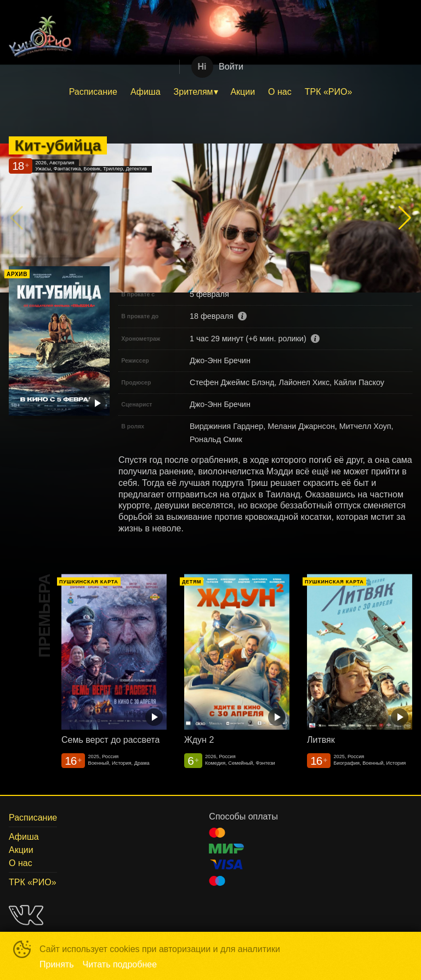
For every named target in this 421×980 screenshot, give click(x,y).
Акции (243, 92)
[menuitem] (93, 92)
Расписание (93, 92)
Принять (57, 964)
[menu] (210, 92)
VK (26, 915)
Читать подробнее (120, 964)
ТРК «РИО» (329, 92)
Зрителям (194, 92)
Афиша (146, 92)
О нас (280, 92)
